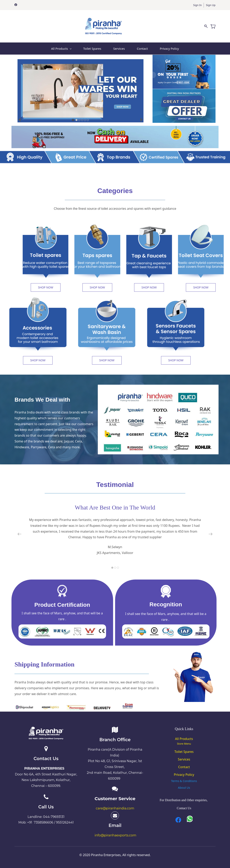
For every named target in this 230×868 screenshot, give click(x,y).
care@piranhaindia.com (115, 808)
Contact (184, 767)
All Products (184, 739)
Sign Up (211, 5)
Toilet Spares (184, 752)
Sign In (197, 5)
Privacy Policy (184, 775)
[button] (73, 120)
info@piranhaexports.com (115, 835)
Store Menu (184, 744)
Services (184, 759)
